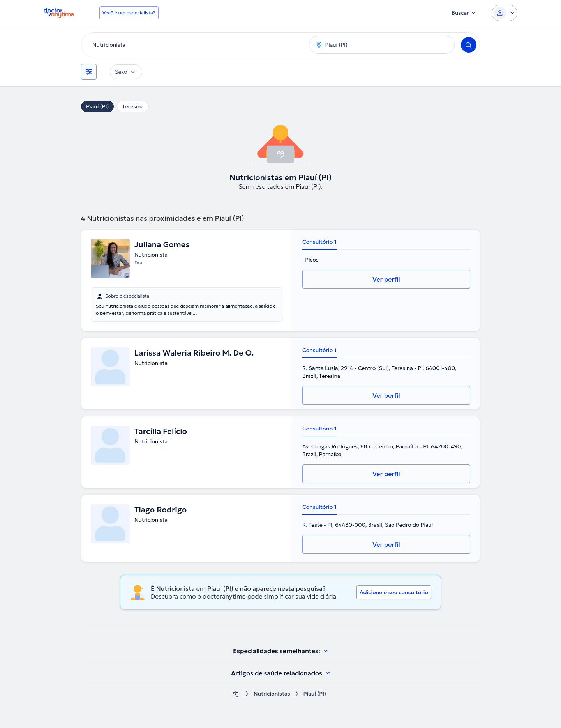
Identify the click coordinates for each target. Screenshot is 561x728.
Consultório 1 (319, 242)
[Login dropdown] (505, 13)
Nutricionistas (272, 694)
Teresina (133, 106)
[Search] (469, 45)
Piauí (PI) (97, 106)
